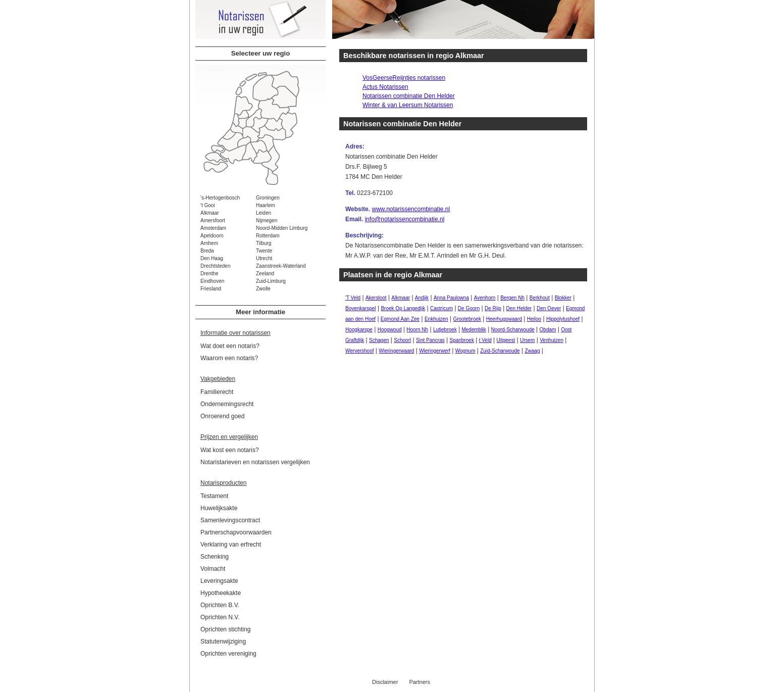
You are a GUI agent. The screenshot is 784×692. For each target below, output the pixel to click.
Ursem (527, 340)
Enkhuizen (436, 319)
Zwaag (532, 351)
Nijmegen (267, 220)
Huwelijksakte (219, 508)
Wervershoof (360, 351)
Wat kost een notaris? (230, 450)
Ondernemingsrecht (227, 404)
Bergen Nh (512, 298)
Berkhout (540, 298)
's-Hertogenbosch (220, 198)
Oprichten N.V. (220, 617)
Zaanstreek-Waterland (281, 266)
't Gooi (208, 205)
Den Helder (519, 308)
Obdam (548, 330)
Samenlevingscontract (230, 520)
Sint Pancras (430, 340)
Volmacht (213, 569)
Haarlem (266, 205)
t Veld (485, 340)
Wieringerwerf (435, 351)
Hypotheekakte (221, 593)
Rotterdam (268, 236)
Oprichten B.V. (220, 605)
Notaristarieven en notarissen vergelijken (255, 462)
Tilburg (264, 243)
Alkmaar (210, 213)
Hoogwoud (390, 330)
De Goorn (469, 308)
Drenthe (210, 274)
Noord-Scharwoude (513, 330)
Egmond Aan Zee (400, 319)
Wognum (465, 351)
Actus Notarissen (385, 87)
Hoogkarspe (359, 330)
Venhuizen (552, 340)
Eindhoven (212, 281)
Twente (264, 251)
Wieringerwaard (396, 351)
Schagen (379, 340)
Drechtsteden (215, 266)
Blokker (563, 298)
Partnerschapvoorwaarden (236, 532)
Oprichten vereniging (228, 654)
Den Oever (549, 308)
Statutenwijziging (223, 641)
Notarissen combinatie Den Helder (409, 96)
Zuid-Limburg (271, 281)
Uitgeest (506, 340)
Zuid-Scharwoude (500, 351)
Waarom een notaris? (229, 358)
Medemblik (474, 330)
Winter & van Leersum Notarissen (408, 105)
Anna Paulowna (451, 298)
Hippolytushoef (563, 319)
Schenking (215, 557)
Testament (214, 496)
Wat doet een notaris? (230, 346)
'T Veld (353, 298)
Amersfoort (213, 220)
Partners (420, 682)
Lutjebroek (445, 330)
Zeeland (265, 274)
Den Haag (212, 258)
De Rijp (493, 308)
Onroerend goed (222, 416)
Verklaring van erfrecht (231, 545)
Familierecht (217, 392)
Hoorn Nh (417, 330)
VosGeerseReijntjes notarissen (404, 78)
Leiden (264, 213)
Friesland (211, 289)
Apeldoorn (212, 236)
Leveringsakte (219, 581)
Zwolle (263, 289)
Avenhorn (485, 298)
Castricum (441, 308)
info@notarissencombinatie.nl (405, 219)
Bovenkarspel (361, 308)
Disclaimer (385, 682)
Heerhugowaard (504, 319)
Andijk (422, 298)
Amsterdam (213, 228)
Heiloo (534, 319)
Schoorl (402, 340)
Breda (207, 251)
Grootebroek (467, 319)
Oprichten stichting (225, 629)
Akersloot (376, 298)
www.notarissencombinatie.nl (411, 209)
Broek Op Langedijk (403, 308)
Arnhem (209, 243)
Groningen (268, 198)
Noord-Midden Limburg (282, 228)
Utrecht (264, 258)
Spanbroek (462, 340)
